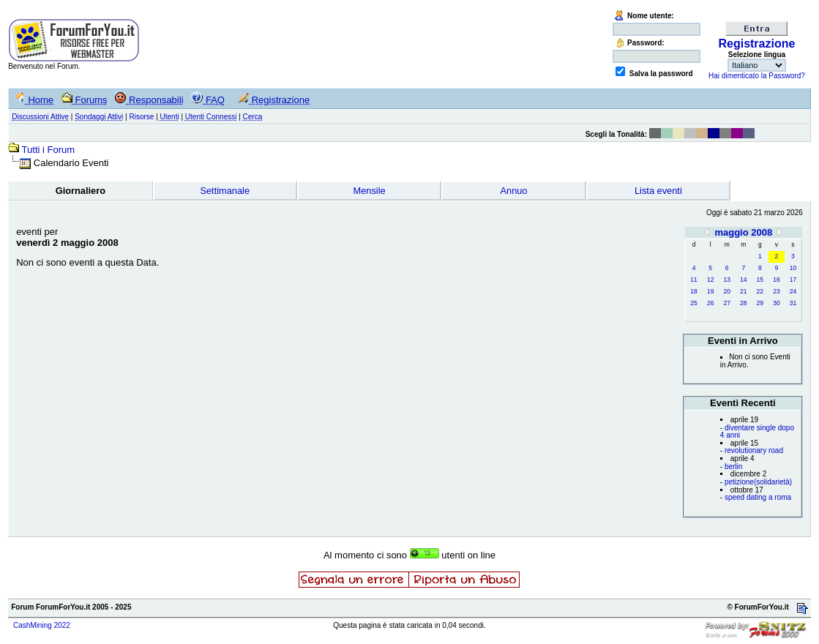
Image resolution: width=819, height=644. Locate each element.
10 (793, 268)
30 (776, 303)
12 (710, 280)
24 (793, 291)
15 (760, 280)
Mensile (370, 191)
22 (760, 291)
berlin (733, 467)
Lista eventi (658, 191)
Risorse (141, 117)
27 (726, 303)
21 (743, 291)
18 (693, 291)
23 (776, 291)
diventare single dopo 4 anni (757, 432)
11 (693, 280)
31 (793, 303)
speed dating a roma (758, 497)
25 (693, 303)
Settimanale (225, 191)
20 (726, 291)
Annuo (513, 191)
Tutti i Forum (48, 150)
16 (776, 280)
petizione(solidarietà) (758, 482)
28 (743, 303)
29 (760, 303)
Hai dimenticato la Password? (757, 76)
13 (726, 280)
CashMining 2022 (42, 625)
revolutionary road (754, 450)
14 (743, 280)
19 (710, 291)
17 (793, 280)
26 (710, 303)
